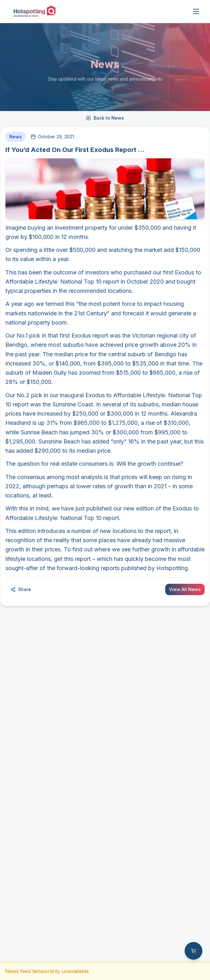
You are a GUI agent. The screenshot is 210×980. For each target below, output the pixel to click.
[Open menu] (196, 11)
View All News (185, 589)
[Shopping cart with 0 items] (194, 951)
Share (21, 589)
